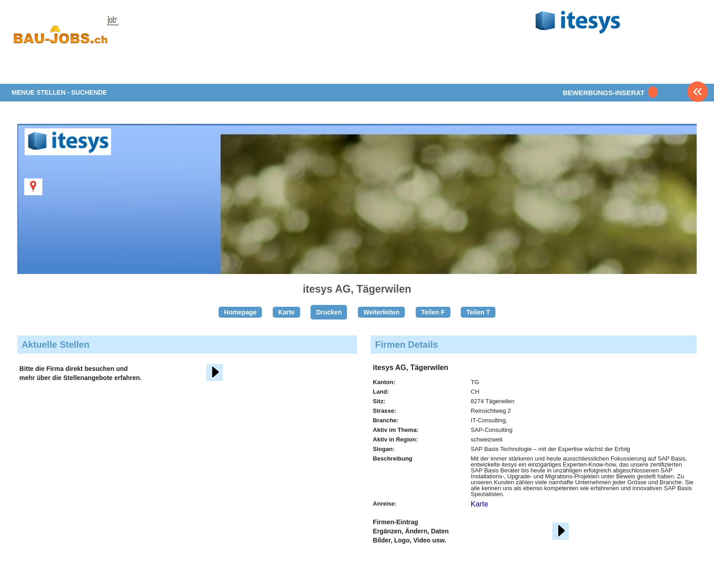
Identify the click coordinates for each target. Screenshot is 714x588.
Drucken (329, 312)
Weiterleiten (381, 312)
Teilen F (433, 312)
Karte (286, 312)
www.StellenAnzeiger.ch (66, 34)
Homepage (240, 312)
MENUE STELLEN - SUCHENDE (59, 92)
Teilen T (478, 312)
